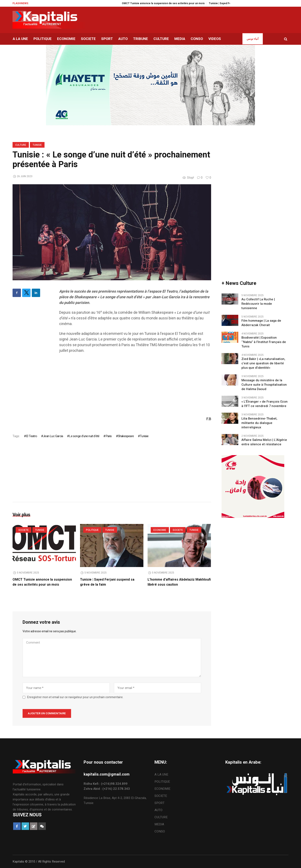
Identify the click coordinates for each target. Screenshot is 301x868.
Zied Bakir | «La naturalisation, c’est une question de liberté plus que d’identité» (263, 363)
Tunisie (37, 145)
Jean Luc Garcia (53, 436)
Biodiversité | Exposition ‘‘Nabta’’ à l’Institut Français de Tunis (264, 342)
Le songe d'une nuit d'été (84, 436)
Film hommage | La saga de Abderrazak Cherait (261, 323)
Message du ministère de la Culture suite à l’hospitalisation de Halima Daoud (264, 385)
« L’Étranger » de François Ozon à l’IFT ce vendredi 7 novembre (265, 404)
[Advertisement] (135, 387)
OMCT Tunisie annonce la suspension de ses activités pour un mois (172, 3)
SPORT (159, 803)
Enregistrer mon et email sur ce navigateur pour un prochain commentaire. (75, 697)
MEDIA (159, 824)
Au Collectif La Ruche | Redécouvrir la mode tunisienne (258, 304)
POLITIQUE (92, 530)
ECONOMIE (160, 530)
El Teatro (31, 436)
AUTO (158, 810)
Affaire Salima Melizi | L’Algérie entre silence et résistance (264, 442)
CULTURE (21, 145)
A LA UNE (161, 775)
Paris (109, 436)
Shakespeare (126, 436)
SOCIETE (24, 530)
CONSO (160, 831)
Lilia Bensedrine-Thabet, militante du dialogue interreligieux (259, 423)
